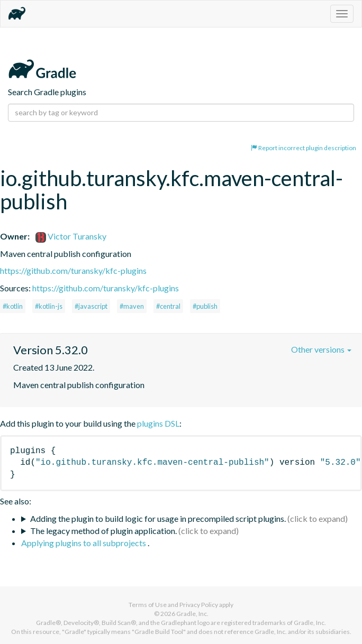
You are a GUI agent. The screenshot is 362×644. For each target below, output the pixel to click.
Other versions (321, 349)
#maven (132, 306)
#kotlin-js (49, 306)
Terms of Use (148, 605)
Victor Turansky (71, 236)
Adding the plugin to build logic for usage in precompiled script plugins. (158, 518)
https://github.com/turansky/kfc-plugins (73, 270)
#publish (205, 306)
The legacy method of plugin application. (103, 531)
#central (168, 306)
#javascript (91, 306)
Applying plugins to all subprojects (84, 543)
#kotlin (13, 306)
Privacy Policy (199, 605)
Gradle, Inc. (192, 614)
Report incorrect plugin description (304, 148)
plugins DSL (158, 423)
